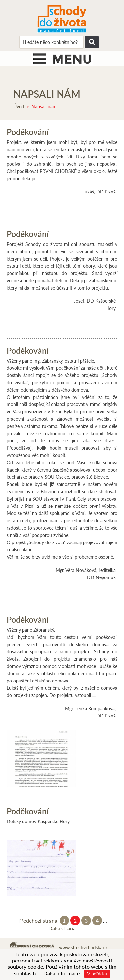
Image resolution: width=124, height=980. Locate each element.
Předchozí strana (38, 920)
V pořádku (97, 974)
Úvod (19, 106)
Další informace (62, 973)
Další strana (62, 928)
